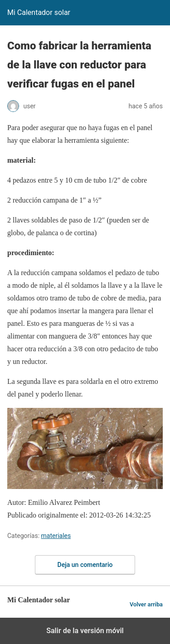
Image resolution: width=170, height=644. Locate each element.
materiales (56, 536)
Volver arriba (146, 604)
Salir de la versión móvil (85, 631)
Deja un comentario (85, 565)
